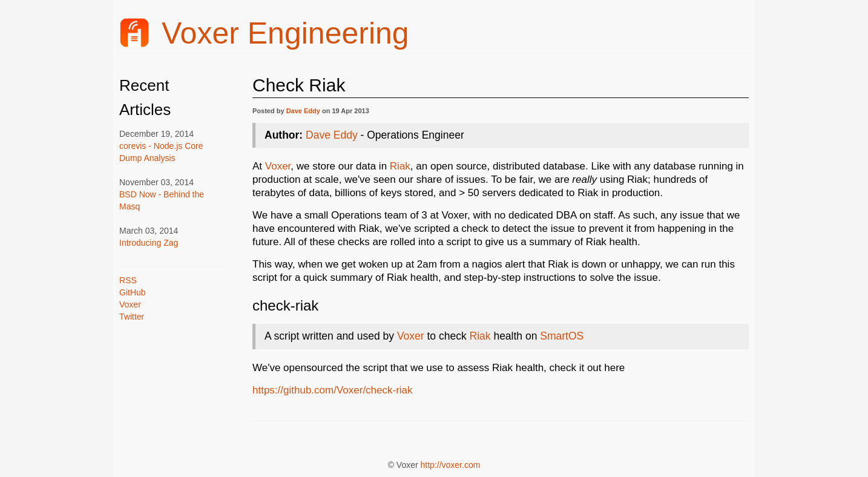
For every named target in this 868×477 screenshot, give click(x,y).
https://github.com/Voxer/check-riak (333, 390)
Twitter (132, 317)
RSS (128, 280)
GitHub (133, 292)
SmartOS (562, 336)
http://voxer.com (451, 465)
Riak (400, 166)
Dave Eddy (303, 111)
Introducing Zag (149, 243)
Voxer (130, 304)
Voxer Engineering (264, 33)
